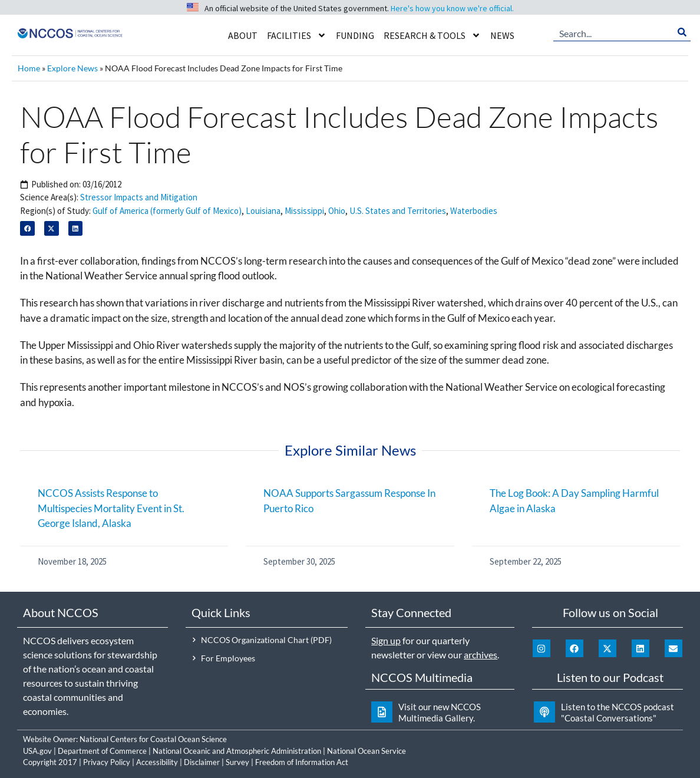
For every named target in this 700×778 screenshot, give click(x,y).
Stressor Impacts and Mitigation (139, 197)
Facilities (297, 35)
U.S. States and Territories (398, 211)
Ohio (337, 211)
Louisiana (263, 211)
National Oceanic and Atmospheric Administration (237, 751)
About (243, 35)
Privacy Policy (107, 762)
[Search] (682, 32)
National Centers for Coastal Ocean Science (153, 739)
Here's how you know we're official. (452, 8)
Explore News (72, 68)
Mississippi (304, 211)
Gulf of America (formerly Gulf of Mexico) (167, 211)
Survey (237, 762)
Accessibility (157, 762)
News (502, 35)
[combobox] (613, 32)
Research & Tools (432, 35)
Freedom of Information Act (302, 762)
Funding (355, 35)
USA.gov (37, 751)
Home (29, 68)
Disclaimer (202, 762)
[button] (27, 228)
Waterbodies (474, 211)
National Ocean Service (366, 751)
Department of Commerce (102, 751)
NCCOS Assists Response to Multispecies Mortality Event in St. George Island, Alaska (111, 508)
